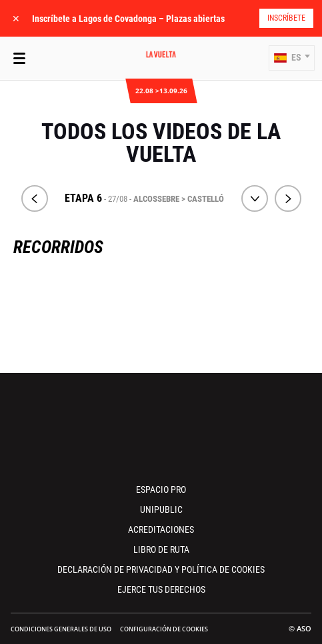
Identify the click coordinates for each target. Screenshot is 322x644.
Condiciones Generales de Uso (61, 629)
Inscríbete (286, 18)
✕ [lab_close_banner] (16, 18)
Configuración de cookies (164, 629)
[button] (292, 58)
